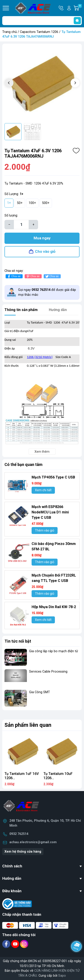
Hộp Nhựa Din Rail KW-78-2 (54, 607)
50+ (20, 203)
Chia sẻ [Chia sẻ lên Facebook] (14, 276)
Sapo (62, 976)
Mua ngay (42, 238)
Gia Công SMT (40, 692)
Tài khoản (69, 8)
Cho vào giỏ (45, 251)
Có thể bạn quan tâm (24, 464)
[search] (77, 21)
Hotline (61, 8)
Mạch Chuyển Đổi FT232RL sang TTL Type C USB (54, 578)
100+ (32, 203)
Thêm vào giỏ (45, 530)
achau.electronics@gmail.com (33, 842)
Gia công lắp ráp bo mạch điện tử (54, 651)
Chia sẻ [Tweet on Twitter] (52, 276)
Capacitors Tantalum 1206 (39, 32)
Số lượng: (11, 216)
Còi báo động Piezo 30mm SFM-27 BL (54, 546)
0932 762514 (19, 834)
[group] (42, 83)
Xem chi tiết (43, 490)
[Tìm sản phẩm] (42, 21)
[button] (75, 83)
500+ (46, 203)
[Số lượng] (21, 225)
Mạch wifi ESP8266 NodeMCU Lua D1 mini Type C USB (50, 512)
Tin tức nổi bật (18, 641)
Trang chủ (10, 32)
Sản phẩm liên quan (28, 725)
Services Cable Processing (48, 672)
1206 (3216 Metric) (40, 357)
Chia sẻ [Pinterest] (33, 276)
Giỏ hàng (80, 8)
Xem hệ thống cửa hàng (23, 852)
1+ (9, 203)
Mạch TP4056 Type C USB (53, 477)
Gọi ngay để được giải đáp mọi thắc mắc (47, 292)
